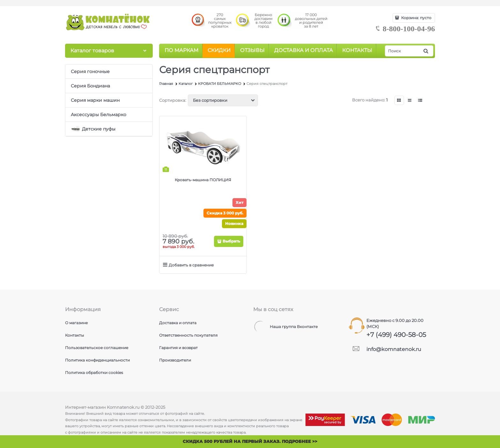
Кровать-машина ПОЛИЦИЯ (203, 180)
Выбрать (231, 241)
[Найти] (426, 51)
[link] (399, 100)
